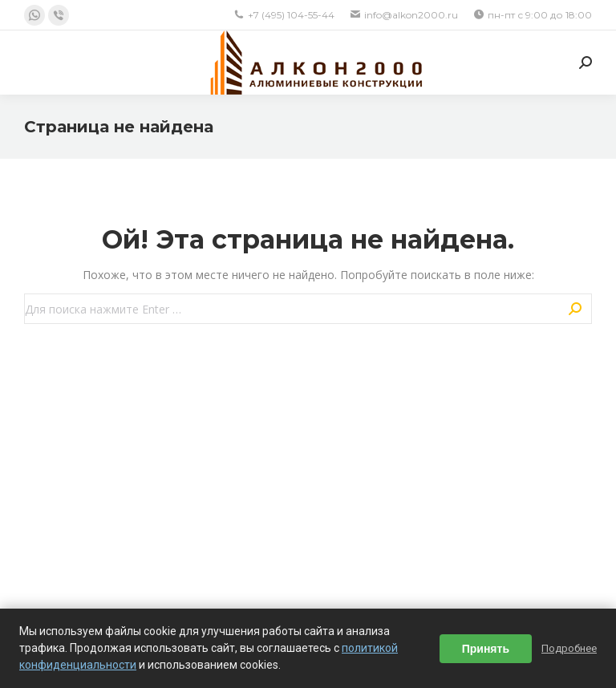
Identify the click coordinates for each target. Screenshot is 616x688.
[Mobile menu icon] (34, 63)
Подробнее (569, 648)
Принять (486, 649)
